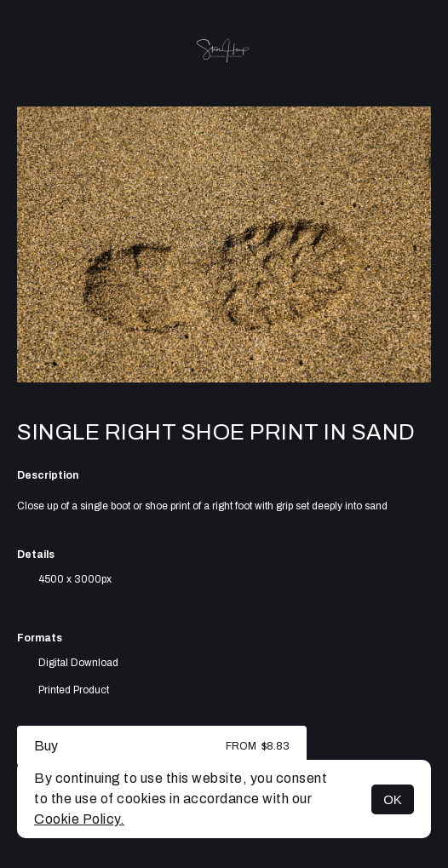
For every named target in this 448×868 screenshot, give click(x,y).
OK (393, 799)
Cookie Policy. (79, 819)
